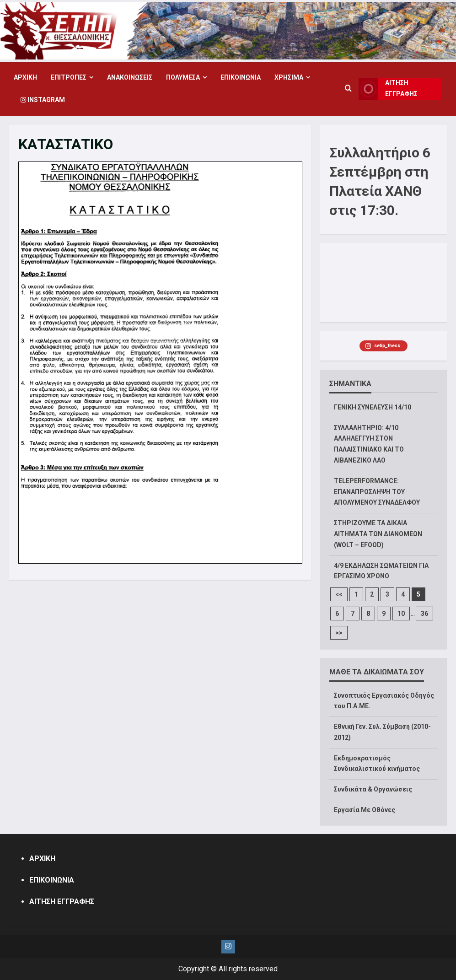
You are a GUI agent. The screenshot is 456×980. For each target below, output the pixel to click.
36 (424, 614)
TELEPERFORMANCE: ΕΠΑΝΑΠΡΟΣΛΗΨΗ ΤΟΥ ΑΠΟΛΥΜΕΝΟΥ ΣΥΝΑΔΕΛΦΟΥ (377, 492)
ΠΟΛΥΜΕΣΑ (183, 77)
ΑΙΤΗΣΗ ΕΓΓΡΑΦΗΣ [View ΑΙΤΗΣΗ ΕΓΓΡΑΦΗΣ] (388, 89)
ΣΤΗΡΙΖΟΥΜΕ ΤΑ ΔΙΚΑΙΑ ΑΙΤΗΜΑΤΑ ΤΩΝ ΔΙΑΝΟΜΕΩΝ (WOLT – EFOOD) (378, 534)
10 (401, 614)
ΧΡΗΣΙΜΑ (289, 77)
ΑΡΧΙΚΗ (25, 77)
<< (339, 594)
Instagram (43, 100)
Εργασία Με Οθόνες (365, 810)
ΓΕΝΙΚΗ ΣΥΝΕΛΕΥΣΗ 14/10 (373, 407)
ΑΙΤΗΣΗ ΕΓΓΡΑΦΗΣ (62, 902)
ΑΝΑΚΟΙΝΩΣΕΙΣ (130, 77)
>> (339, 633)
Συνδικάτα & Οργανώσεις (373, 789)
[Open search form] (348, 89)
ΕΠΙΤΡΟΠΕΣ (69, 77)
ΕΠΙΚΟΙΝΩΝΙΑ (241, 77)
